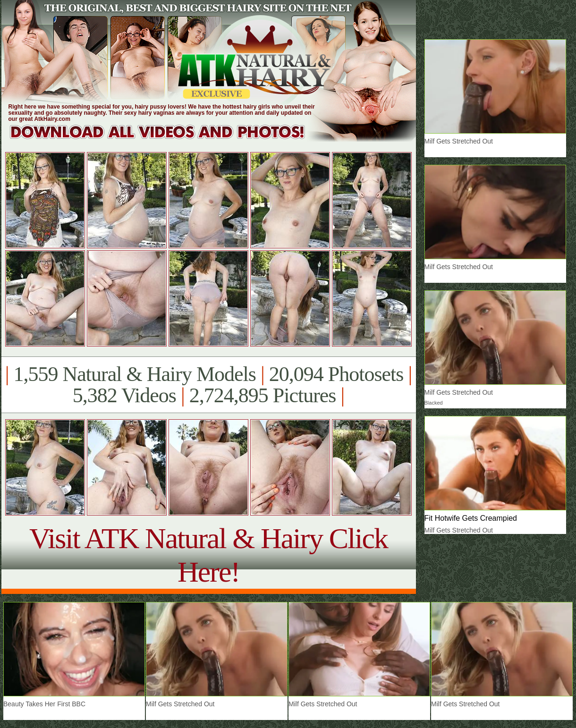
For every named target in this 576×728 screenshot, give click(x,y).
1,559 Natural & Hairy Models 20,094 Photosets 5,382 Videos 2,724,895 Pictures (208, 385)
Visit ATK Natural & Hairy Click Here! (208, 555)
